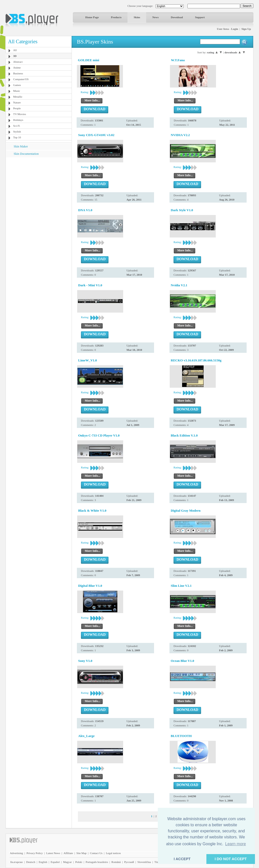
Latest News (53, 853)
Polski (79, 862)
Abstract (18, 62)
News (155, 17)
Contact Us (96, 853)
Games (17, 85)
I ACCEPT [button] (182, 859)
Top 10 (17, 137)
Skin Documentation (26, 154)
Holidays (18, 120)
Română (116, 862)
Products (116, 17)
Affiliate (68, 853)
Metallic (18, 97)
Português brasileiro (97, 862)
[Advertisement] (39, 189)
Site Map (81, 853)
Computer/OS (21, 79)
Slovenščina (144, 862)
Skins (137, 17)
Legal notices (113, 853)
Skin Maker (21, 146)
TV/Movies (20, 114)
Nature (17, 102)
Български (17, 862)
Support (200, 17)
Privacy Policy (35, 853)
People (17, 108)
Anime (17, 68)
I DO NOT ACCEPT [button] (231, 859)
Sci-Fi (17, 126)
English (43, 862)
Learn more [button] (235, 844)
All (15, 50)
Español (55, 862)
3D (15, 56)
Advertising (16, 853)
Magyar (67, 862)
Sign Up (246, 29)
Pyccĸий (129, 862)
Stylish (17, 132)
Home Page (92, 17)
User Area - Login (228, 29)
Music (17, 91)
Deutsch (31, 862)
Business (18, 73)
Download (177, 17)
